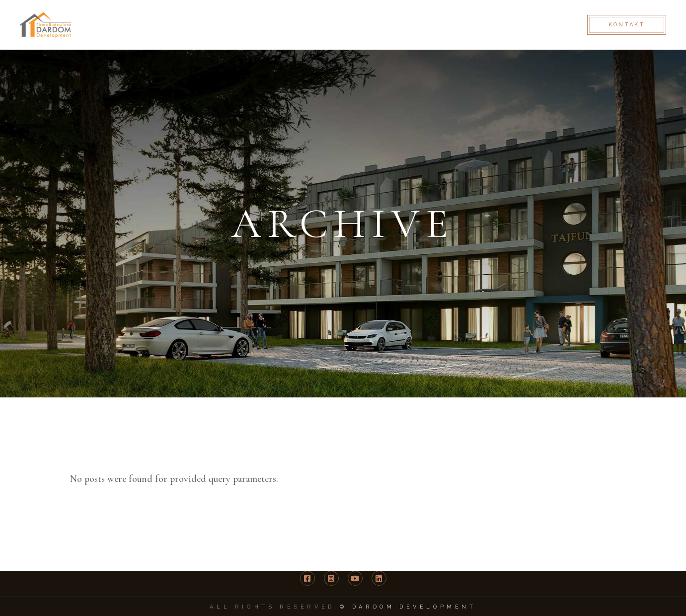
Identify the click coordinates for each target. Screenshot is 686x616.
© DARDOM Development (408, 607)
